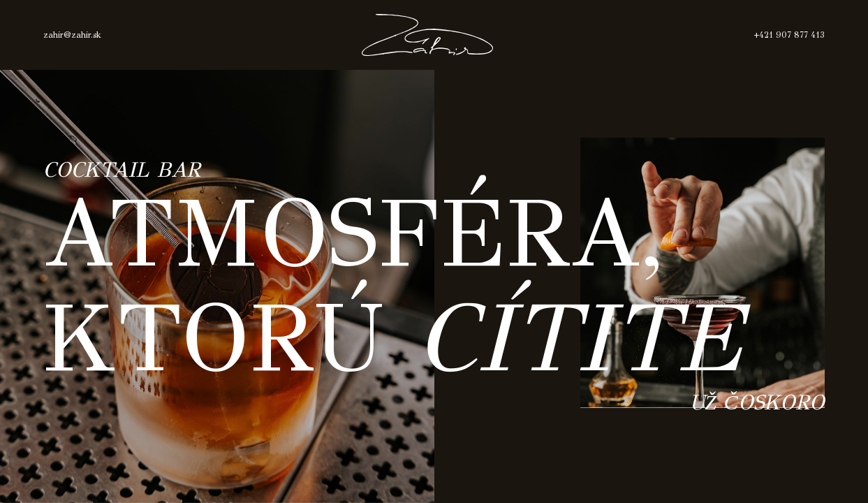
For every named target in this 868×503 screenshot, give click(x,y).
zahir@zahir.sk (72, 35)
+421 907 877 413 (789, 35)
